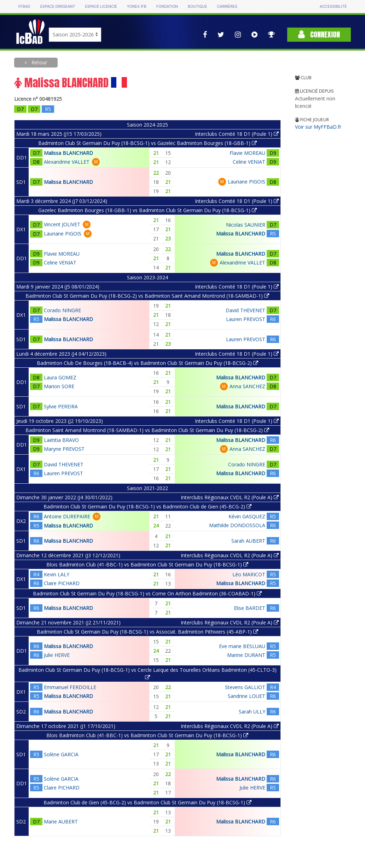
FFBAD (24, 7)
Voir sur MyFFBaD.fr (318, 127)
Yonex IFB (137, 7)
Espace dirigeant (58, 7)
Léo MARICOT (249, 574)
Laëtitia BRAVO (61, 440)
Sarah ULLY (252, 712)
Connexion (319, 34)
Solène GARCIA (61, 754)
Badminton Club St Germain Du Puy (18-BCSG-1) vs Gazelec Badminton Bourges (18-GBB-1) (147, 143)
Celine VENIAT (249, 162)
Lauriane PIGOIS (247, 182)
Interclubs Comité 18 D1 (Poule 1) (237, 134)
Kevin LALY (57, 574)
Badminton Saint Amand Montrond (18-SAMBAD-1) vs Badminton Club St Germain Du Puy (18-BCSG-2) (147, 430)
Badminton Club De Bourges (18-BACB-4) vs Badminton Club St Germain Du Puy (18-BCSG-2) (147, 363)
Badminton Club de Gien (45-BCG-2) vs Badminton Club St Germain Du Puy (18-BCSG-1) (147, 802)
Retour (39, 62)
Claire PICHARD (62, 583)
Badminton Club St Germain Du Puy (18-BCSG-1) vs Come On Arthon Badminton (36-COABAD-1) (147, 593)
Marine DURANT (246, 655)
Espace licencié (101, 7)
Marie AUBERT (61, 822)
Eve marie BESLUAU (242, 646)
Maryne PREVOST (64, 449)
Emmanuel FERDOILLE (70, 687)
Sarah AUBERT (248, 541)
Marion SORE (59, 386)
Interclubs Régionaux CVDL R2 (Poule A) (230, 497)
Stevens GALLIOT (245, 687)
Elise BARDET (250, 608)
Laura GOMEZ (60, 377)
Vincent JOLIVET (62, 224)
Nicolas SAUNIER (246, 225)
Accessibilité (333, 7)
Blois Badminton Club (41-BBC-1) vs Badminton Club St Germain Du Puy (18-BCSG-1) (147, 564)
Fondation (167, 7)
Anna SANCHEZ (247, 386)
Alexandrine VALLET (67, 162)
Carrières (227, 7)
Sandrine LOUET (247, 696)
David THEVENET (245, 310)
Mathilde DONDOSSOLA (237, 525)
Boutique (197, 7)
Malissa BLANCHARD (68, 153)
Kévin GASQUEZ (247, 516)
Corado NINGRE (62, 310)
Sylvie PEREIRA (61, 406)
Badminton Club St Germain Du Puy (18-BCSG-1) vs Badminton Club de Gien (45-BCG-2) (147, 506)
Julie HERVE (57, 655)
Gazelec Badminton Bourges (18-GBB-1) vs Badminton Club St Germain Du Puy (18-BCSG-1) (147, 210)
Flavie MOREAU (247, 153)
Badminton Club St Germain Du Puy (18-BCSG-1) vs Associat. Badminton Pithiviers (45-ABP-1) (147, 632)
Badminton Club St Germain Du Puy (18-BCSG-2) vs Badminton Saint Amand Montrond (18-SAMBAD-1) (147, 296)
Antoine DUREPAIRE (67, 516)
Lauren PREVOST (246, 319)
